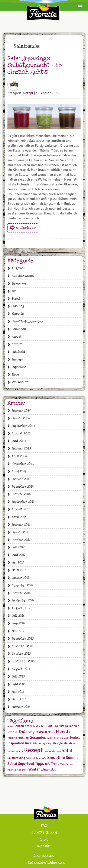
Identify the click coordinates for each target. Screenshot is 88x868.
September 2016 (23, 600)
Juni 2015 (19, 684)
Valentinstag (66, 764)
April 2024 (19, 456)
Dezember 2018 (23, 487)
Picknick (12, 751)
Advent (11, 726)
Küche (37, 743)
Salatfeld (18, 352)
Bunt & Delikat (55, 726)
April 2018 (19, 517)
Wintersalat (48, 770)
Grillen (50, 738)
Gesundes (19, 329)
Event (16, 299)
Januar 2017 (20, 578)
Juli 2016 (18, 616)
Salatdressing (16, 758)
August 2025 (21, 433)
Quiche (20, 751)
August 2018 (21, 509)
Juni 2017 (19, 555)
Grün (57, 738)
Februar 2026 (21, 411)
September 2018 (23, 502)
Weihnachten (21, 382)
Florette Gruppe (44, 832)
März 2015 (19, 699)
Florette (18, 314)
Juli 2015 (18, 677)
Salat (67, 751)
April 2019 (19, 471)
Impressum (44, 856)
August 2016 (21, 608)
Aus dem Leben (23, 276)
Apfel (28, 726)
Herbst (17, 337)
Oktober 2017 (21, 540)
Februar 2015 (21, 707)
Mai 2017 (18, 563)
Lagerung (46, 744)
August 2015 (21, 669)
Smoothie (56, 757)
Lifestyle (57, 743)
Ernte (15, 732)
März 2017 (19, 570)
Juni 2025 (19, 441)
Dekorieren (20, 283)
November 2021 (23, 464)
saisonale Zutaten (52, 751)
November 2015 (23, 646)
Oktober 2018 (21, 494)
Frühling (23, 738)
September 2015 (23, 661)
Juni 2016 (19, 623)
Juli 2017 (18, 547)
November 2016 (22, 585)
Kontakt (44, 846)
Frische (12, 738)
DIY (14, 291)
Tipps (16, 375)
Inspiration (16, 743)
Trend (55, 764)
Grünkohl (64, 738)
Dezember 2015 (23, 639)
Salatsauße (41, 758)
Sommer (17, 360)
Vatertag (12, 770)
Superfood (19, 367)
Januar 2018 (21, 532)
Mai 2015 (18, 692)
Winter (34, 769)
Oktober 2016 (21, 593)
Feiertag (18, 306)
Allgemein (19, 268)
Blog (44, 839)
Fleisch (51, 732)
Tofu (48, 764)
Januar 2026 (21, 418)
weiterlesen (26, 228)
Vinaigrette (22, 770)
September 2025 (23, 426)
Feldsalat (41, 732)
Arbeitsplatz (39, 726)
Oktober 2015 (21, 654)
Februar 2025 (21, 449)
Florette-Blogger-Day (27, 321)
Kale (28, 743)
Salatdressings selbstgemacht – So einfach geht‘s (35, 65)
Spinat (12, 764)
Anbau (20, 726)
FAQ (44, 826)
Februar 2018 (21, 525)
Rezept (28, 93)
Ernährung (27, 732)
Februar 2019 (21, 479)
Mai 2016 (18, 631)
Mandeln (69, 743)
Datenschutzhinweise (46, 863)
